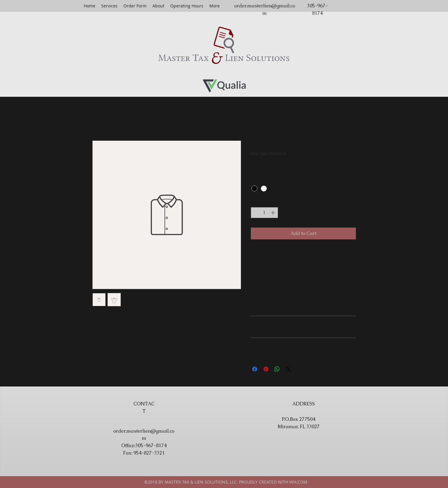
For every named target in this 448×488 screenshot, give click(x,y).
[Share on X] (288, 369)
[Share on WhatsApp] (277, 369)
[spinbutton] (264, 213)
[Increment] (273, 213)
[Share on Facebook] (255, 369)
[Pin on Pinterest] (266, 369)
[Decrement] (255, 213)
